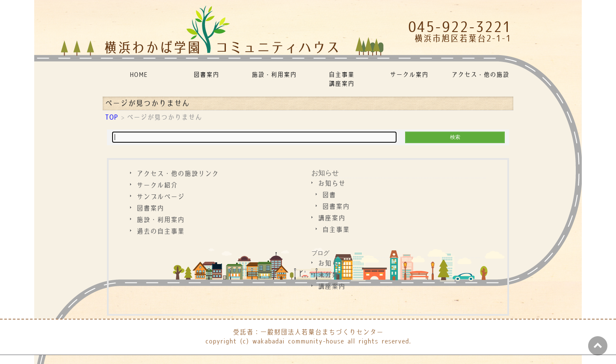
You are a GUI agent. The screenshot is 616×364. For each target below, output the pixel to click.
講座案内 (332, 219)
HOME (139, 75)
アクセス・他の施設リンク (481, 75)
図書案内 (206, 75)
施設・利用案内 (274, 75)
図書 (329, 195)
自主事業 (336, 230)
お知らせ (325, 173)
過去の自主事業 (160, 232)
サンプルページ (160, 197)
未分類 (328, 275)
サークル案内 (409, 75)
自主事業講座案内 (341, 79)
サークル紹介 (157, 186)
